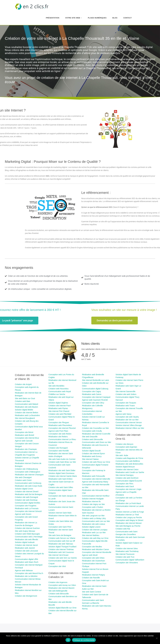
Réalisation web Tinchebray (127, 551)
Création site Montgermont (26, 596)
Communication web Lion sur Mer (96, 521)
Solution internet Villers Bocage (129, 425)
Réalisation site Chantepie (26, 449)
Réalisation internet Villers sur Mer (130, 428)
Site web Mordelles (56, 386)
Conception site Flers (124, 484)
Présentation (52, 18)
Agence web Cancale (24, 441)
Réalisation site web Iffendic (27, 539)
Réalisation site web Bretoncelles (129, 464)
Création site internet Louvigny (95, 530)
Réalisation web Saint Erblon (60, 479)
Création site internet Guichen (27, 528)
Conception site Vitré (57, 566)
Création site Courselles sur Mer (95, 428)
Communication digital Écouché (129, 481)
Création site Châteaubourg (26, 469)
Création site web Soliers (126, 394)
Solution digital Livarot (91, 527)
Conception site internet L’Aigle (128, 489)
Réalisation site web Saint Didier (62, 470)
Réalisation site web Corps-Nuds (29, 486)
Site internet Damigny (125, 475)
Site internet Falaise (90, 459)
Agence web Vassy (123, 414)
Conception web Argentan (126, 447)
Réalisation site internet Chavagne (29, 475)
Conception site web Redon (60, 434)
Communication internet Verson (129, 422)
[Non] (157, 638)
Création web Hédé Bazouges (27, 534)
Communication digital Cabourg (95, 389)
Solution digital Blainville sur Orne (62, 608)
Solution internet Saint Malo (60, 513)
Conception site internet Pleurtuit (62, 428)
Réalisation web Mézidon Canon (96, 549)
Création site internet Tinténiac (61, 549)
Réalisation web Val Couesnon (61, 552)
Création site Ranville (91, 578)
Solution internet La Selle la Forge (130, 512)
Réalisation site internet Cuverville (96, 434)
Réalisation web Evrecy (92, 456)
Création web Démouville (92, 439)
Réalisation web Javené (25, 548)
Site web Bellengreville (58, 591)
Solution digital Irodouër (25, 542)
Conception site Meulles (92, 547)
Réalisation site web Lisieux (94, 524)
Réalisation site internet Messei (129, 523)
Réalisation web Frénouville (93, 476)
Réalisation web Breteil (24, 435)
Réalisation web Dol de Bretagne (29, 494)
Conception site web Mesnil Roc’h (29, 573)
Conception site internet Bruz (27, 438)
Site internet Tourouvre (125, 554)
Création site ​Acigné (23, 384)
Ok (68, 640)
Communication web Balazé (27, 404)
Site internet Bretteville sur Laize (96, 380)
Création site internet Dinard (27, 492)
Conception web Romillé (59, 451)
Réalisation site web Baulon (26, 407)
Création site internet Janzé (26, 545)
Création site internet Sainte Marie (63, 476)
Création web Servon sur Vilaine (62, 538)
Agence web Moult (90, 555)
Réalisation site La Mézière (26, 576)
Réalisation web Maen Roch (27, 562)
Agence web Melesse (24, 571)
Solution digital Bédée (24, 410)
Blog (115, 18)
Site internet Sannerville (126, 391)
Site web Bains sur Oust (25, 398)
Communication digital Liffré (27, 559)
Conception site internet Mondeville (97, 552)
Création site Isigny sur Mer (93, 504)
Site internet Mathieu (91, 535)
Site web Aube (122, 455)
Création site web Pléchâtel (60, 414)
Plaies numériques (97, 18)
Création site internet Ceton (127, 469)
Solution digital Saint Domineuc (61, 473)
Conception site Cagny (91, 391)
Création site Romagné (58, 448)
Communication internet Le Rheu (62, 439)
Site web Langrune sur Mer (93, 516)
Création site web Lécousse (27, 551)
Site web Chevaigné (23, 477)
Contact (127, 18)
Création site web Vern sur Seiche (63, 558)
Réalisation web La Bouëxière (27, 415)
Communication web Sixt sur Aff (62, 541)
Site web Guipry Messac (25, 531)
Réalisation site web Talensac (61, 544)
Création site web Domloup (26, 500)
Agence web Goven (23, 514)
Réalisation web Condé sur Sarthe (130, 472)
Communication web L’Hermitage (29, 537)
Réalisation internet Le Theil (127, 515)
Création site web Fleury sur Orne (96, 462)
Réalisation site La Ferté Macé (128, 503)
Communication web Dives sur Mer (97, 442)
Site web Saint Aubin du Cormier (62, 459)
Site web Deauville (90, 437)
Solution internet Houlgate (93, 499)
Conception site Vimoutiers (127, 563)
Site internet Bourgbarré (25, 418)
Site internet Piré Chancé (59, 411)
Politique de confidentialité (84, 640)
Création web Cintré (23, 480)
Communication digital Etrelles (28, 503)
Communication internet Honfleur (96, 496)
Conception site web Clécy (93, 403)
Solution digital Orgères (58, 403)
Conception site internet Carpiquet (96, 397)
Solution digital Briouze (125, 467)
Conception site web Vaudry (127, 417)
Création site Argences (58, 582)
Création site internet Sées (127, 548)
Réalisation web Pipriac (58, 408)
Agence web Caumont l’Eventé (95, 400)
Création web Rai (123, 529)
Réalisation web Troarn (125, 406)
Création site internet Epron (93, 454)
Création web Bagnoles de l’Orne (129, 458)
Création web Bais (23, 401)
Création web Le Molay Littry (94, 518)
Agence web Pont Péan (58, 431)
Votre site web (73, 18)
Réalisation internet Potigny (93, 575)
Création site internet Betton (27, 413)
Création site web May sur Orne (95, 538)
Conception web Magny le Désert (129, 520)
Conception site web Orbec (93, 558)
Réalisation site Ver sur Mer (127, 420)
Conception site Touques (126, 403)
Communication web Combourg (28, 483)
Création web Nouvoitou (58, 389)
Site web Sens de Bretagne (60, 535)
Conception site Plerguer (59, 422)
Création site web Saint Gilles (61, 487)
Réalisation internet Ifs (91, 501)
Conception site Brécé (24, 432)
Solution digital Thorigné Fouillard (62, 547)
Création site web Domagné (27, 497)
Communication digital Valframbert (130, 560)
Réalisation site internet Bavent (61, 588)
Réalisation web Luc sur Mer (94, 533)
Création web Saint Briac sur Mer (62, 462)
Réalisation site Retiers (58, 437)
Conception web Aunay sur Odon (62, 585)
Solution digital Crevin (24, 489)
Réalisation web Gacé (125, 486)
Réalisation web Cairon (92, 394)
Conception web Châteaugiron (28, 472)
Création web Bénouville (59, 594)
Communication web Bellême (128, 461)
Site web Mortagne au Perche (128, 526)
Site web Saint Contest (92, 592)
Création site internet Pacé (60, 406)
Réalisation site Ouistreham (93, 561)
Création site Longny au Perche (129, 517)
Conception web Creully (92, 431)
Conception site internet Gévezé (28, 511)
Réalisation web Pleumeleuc (60, 425)
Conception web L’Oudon (92, 507)
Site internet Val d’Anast (58, 555)
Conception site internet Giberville (96, 479)
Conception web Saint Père (60, 527)
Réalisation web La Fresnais (27, 508)
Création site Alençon (124, 444)
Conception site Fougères (26, 506)
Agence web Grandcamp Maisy (95, 482)
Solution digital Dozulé (91, 451)
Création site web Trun (125, 557)
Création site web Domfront (127, 478)
